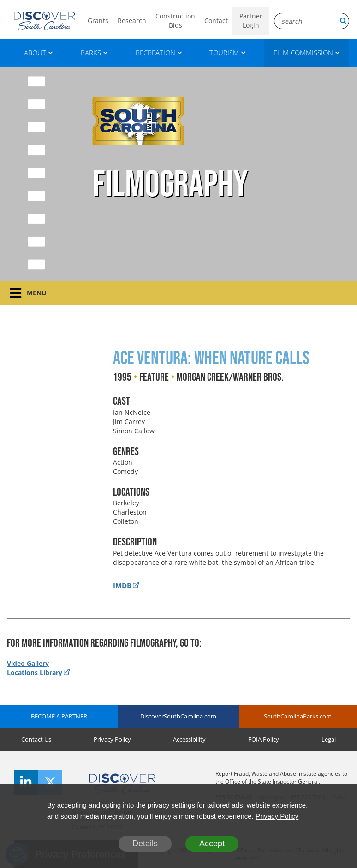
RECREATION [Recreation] (159, 53)
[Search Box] (312, 21)
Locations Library (35, 673)
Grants (98, 21)
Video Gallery (28, 663)
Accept (212, 844)
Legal (329, 739)
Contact (216, 21)
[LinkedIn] (26, 782)
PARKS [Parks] (94, 53)
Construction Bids (175, 21)
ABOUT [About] (39, 53)
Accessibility (189, 739)
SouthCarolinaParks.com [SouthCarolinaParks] (298, 716)
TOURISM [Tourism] (228, 53)
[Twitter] (51, 782)
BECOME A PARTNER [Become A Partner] (59, 716)
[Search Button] (343, 21)
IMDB (122, 586)
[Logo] (45, 21)
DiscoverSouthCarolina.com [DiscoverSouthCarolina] (178, 716)
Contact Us (36, 739)
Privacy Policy (112, 739)
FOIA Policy (264, 739)
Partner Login (251, 21)
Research (132, 21)
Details (145, 844)
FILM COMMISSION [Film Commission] (307, 53)
